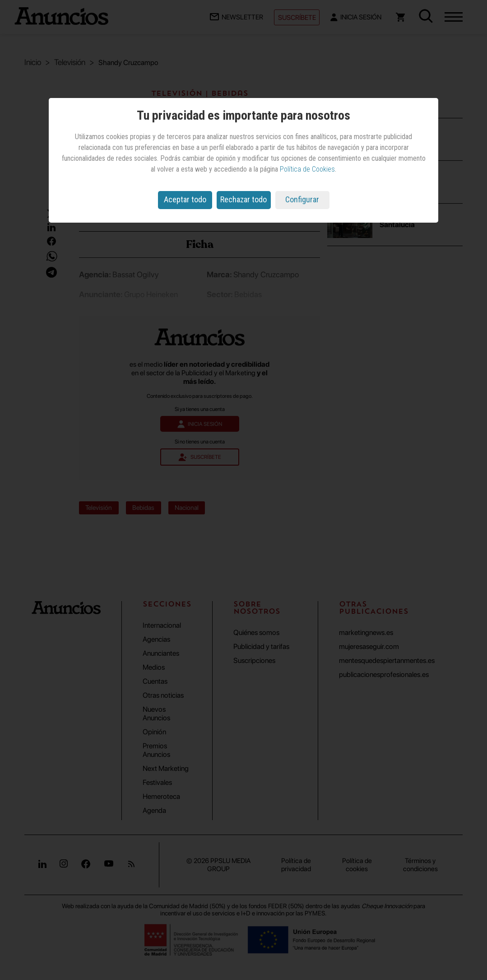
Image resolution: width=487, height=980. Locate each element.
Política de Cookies (307, 169)
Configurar (302, 199)
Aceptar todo (185, 199)
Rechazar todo (243, 199)
